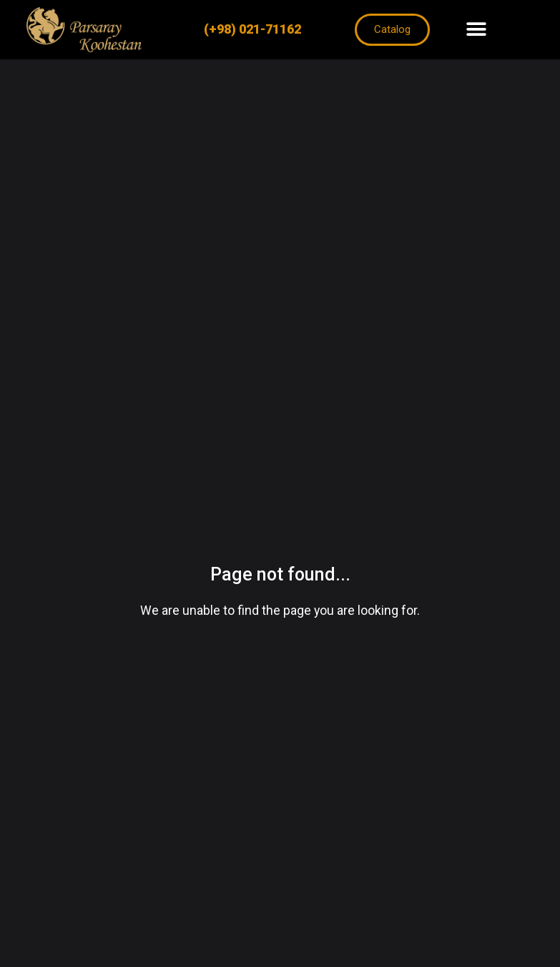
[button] (476, 30)
